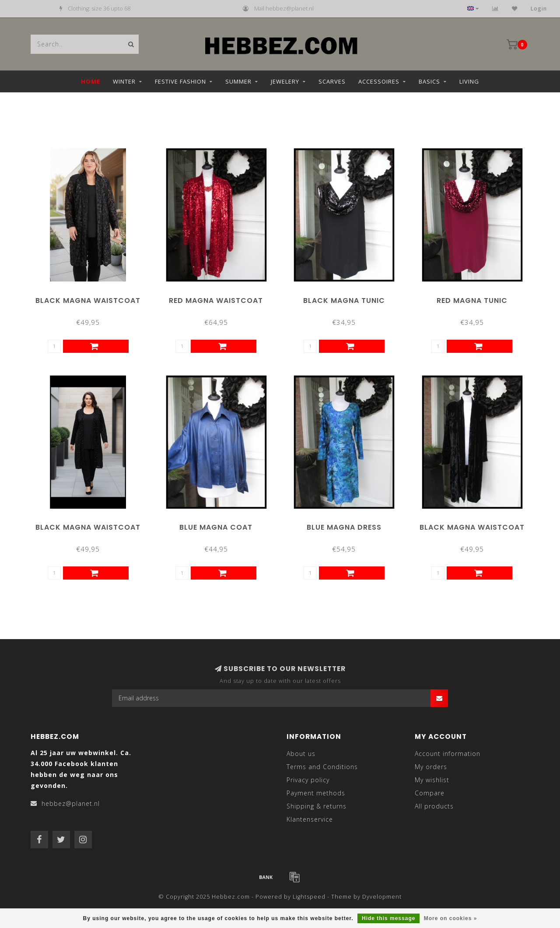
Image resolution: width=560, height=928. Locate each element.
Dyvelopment (382, 897)
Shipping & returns (317, 806)
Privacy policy (308, 780)
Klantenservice (310, 819)
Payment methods (316, 793)
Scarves (332, 81)
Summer (238, 81)
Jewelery (285, 81)
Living (469, 81)
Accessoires (379, 81)
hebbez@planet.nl (71, 803)
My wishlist (432, 780)
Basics (429, 81)
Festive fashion (180, 81)
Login (539, 9)
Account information (448, 754)
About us (301, 754)
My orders (431, 767)
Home (91, 81)
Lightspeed (309, 897)
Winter (124, 81)
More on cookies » (451, 918)
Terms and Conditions (322, 767)
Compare (430, 793)
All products (434, 806)
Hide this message (388, 918)
